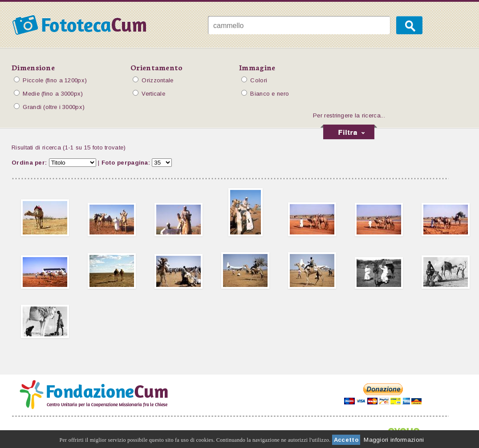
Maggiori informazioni (394, 440)
